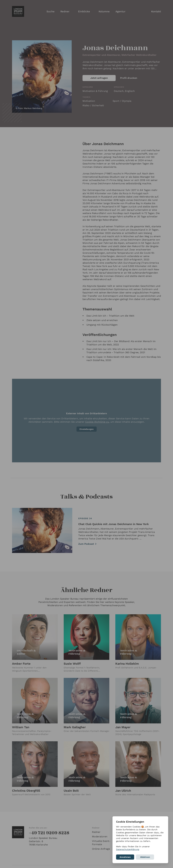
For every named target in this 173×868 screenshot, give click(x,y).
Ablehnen (145, 857)
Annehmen (125, 857)
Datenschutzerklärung (128, 849)
